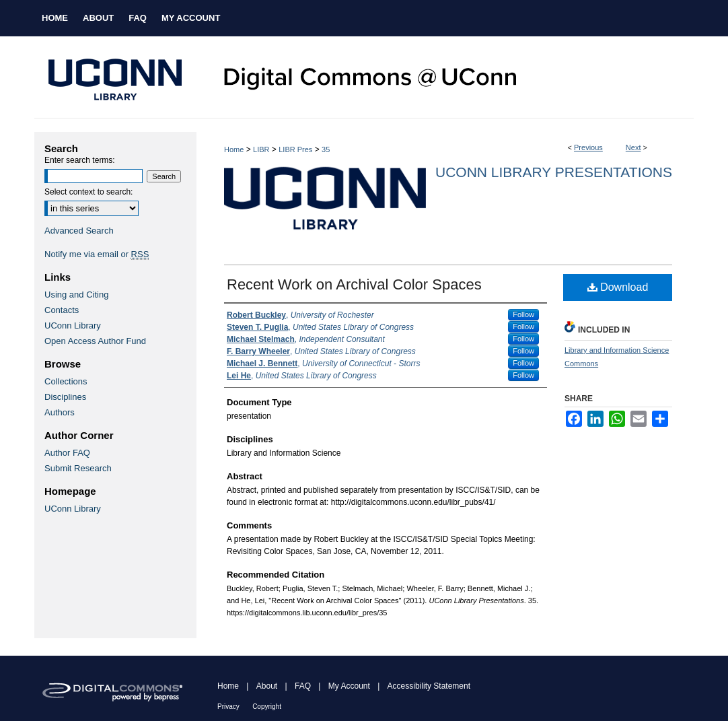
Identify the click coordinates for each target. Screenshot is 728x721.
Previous (588, 147)
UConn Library (73, 325)
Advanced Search (79, 231)
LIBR (261, 149)
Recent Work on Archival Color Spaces (354, 284)
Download (618, 287)
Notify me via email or (97, 254)
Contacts (62, 310)
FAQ (303, 686)
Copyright (267, 707)
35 (326, 149)
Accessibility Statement (429, 686)
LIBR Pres (295, 149)
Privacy (228, 707)
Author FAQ (67, 453)
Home (234, 149)
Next (633, 147)
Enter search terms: (80, 160)
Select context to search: (88, 192)
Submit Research (78, 468)
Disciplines (65, 397)
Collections (66, 381)
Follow (523, 314)
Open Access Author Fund (95, 341)
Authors (60, 412)
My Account (349, 686)
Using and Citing (76, 295)
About (267, 686)
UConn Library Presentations (554, 172)
